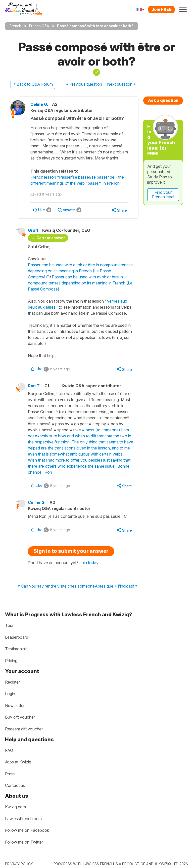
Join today (89, 563)
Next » (121, 84)
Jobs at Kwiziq (18, 762)
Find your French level (163, 195)
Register (12, 682)
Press (10, 774)
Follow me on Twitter (24, 842)
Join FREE (161, 9)
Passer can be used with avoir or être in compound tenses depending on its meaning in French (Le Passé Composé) (80, 271)
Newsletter (15, 705)
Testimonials (16, 649)
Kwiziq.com (15, 807)
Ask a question (163, 100)
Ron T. (34, 386)
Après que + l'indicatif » (116, 586)
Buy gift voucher (20, 717)
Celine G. (39, 104)
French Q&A (39, 26)
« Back (33, 84)
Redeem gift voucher (24, 729)
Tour (9, 625)
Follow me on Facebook (27, 830)
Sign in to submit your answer (71, 551)
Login (10, 694)
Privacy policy (19, 864)
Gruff (33, 230)
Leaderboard (17, 637)
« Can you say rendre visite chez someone (56, 586)
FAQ (9, 750)
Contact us (15, 785)
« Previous (84, 84)
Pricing (11, 661)
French (15, 26)
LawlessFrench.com (23, 819)
